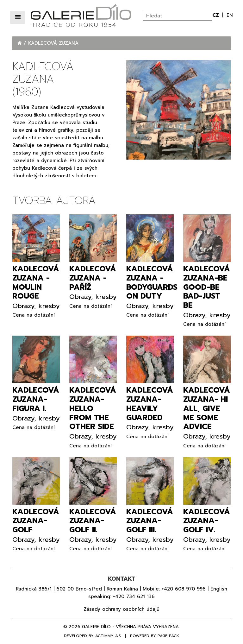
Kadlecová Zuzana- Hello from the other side (93, 408)
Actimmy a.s (108, 636)
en (230, 15)
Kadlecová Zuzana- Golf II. (93, 521)
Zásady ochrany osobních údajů (121, 609)
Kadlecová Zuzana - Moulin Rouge (36, 282)
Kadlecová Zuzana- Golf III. (150, 521)
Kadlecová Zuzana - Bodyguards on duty (152, 282)
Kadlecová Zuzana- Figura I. (36, 399)
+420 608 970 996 (184, 589)
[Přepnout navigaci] (18, 17)
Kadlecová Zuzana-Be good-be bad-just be (207, 287)
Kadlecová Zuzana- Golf (36, 521)
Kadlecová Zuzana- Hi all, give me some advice (207, 408)
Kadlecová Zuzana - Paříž (93, 278)
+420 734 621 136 (134, 597)
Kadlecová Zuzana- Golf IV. (207, 521)
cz (216, 15)
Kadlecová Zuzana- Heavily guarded (150, 404)
